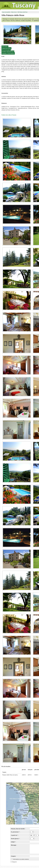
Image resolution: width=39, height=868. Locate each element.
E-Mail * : (14, 842)
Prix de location (6, 50)
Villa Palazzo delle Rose (22, 12)
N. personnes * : (16, 832)
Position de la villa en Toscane (9, 115)
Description (5, 47)
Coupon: (13, 856)
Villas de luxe (14, 12)
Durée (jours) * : (16, 839)
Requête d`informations (8, 53)
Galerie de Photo (6, 48)
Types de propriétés (6, 12)
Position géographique (8, 52)
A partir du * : (15, 835)
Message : (14, 845)
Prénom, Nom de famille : (18, 829)
